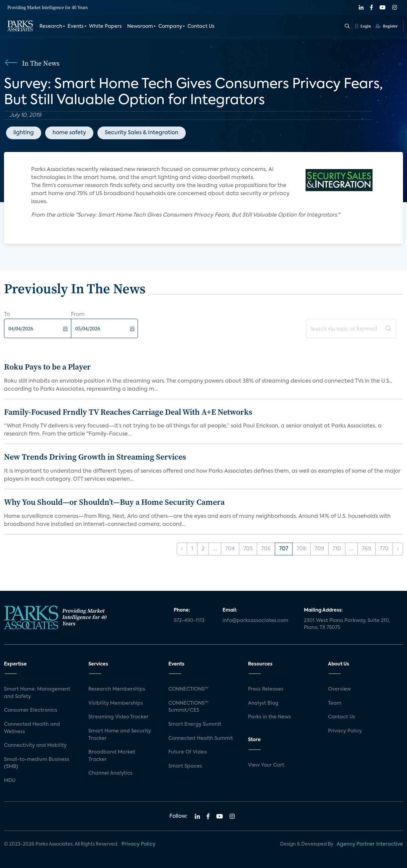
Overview (339, 689)
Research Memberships (117, 689)
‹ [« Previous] (182, 549)
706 (266, 549)
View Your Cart (266, 765)
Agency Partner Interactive (370, 844)
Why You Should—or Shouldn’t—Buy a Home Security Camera (114, 502)
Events (76, 26)
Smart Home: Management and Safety (37, 693)
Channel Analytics (110, 773)
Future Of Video (188, 752)
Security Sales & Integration (142, 133)
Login (363, 26)
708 (301, 549)
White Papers (105, 26)
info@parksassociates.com (255, 621)
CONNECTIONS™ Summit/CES (188, 707)
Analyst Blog (263, 703)
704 (230, 549)
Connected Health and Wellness (32, 728)
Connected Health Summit (201, 738)
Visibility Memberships (116, 703)
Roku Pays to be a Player (47, 367)
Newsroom (140, 26)
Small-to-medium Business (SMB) (37, 763)
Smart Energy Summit (195, 724)
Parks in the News (269, 717)
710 (337, 549)
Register (387, 26)
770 (384, 549)
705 (248, 549)
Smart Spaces (185, 766)
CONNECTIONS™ (188, 689)
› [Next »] (398, 549)
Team (335, 703)
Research (51, 26)
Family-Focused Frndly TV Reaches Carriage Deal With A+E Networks (128, 412)
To (7, 315)
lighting (24, 133)
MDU (10, 781)
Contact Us (201, 26)
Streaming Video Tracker (118, 717)
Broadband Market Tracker (112, 756)
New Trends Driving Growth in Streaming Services (95, 457)
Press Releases (266, 689)
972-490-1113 (189, 621)
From (78, 315)
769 (367, 549)
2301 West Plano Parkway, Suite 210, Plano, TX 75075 (347, 624)
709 (319, 549)
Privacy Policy (345, 731)
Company (170, 26)
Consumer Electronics (31, 710)
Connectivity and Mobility (35, 745)
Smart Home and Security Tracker (120, 735)
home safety (69, 133)
